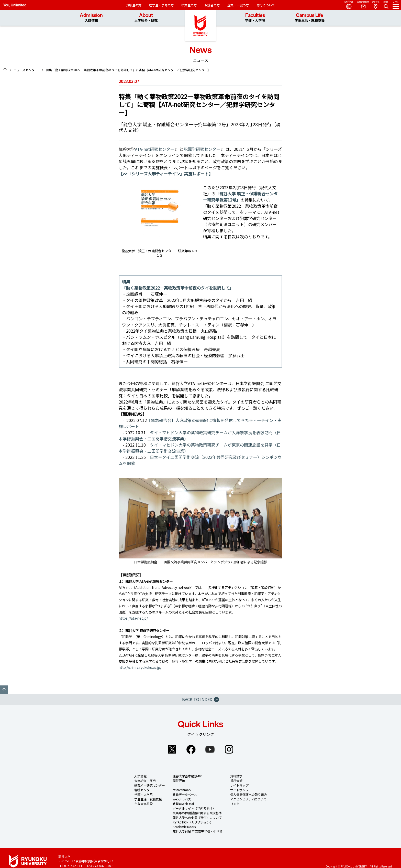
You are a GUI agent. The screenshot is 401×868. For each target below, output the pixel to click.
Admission (91, 18)
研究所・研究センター (150, 785)
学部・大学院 (143, 794)
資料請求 (236, 776)
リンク (235, 804)
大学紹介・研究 (145, 781)
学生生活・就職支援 (148, 799)
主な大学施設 (143, 804)
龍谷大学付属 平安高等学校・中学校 (198, 831)
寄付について (266, 5)
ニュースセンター (25, 70)
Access (375, 5)
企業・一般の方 (238, 5)
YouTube (210, 749)
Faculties (255, 18)
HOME (5, 69)
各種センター (143, 790)
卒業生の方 (189, 5)
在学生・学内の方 (161, 5)
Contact (361, 5)
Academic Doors (184, 827)
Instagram (229, 749)
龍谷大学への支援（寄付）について (197, 817)
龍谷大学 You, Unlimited (201, 26)
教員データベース (185, 794)
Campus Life (310, 18)
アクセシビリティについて (248, 799)
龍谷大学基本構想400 (188, 776)
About (146, 18)
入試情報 (140, 776)
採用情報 (236, 781)
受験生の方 (134, 5)
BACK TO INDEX (201, 699)
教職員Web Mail (184, 804)
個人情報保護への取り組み (249, 794)
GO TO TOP (4, 690)
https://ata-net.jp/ (133, 618)
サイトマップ (239, 785)
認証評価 (179, 781)
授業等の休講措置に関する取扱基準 (197, 813)
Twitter (172, 749)
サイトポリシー (241, 790)
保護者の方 (212, 5)
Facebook (191, 749)
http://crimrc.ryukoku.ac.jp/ (140, 667)
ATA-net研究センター (155, 149)
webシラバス (182, 799)
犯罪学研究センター (202, 149)
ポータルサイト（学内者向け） (194, 808)
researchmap (182, 790)
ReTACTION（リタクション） (193, 822)
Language (347, 5)
